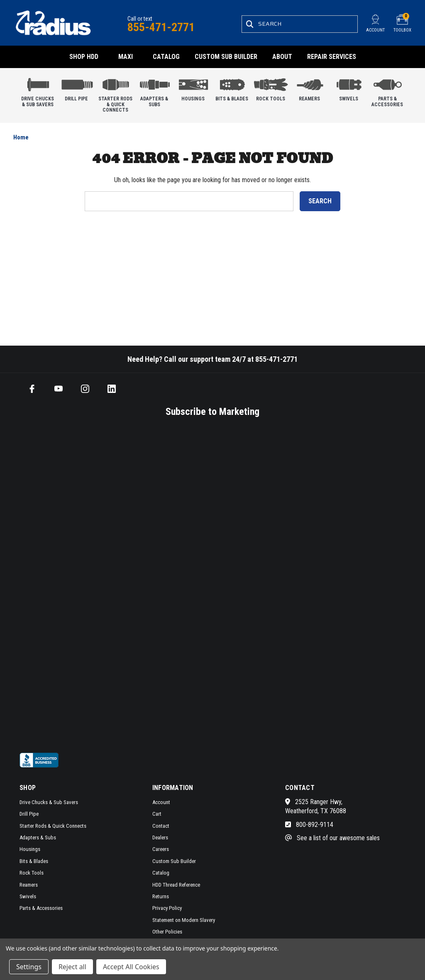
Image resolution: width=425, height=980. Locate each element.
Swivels (349, 88)
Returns (161, 896)
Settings (29, 967)
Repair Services (332, 57)
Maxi (126, 57)
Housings (193, 88)
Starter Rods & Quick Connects (116, 93)
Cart (157, 814)
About (282, 57)
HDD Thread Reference (176, 885)
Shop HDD (84, 57)
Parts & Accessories (387, 90)
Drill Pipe (77, 88)
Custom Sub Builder (226, 57)
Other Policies (167, 932)
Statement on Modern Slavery (184, 920)
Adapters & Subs (155, 90)
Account (161, 802)
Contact (161, 826)
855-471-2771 (161, 27)
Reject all (72, 967)
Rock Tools (271, 88)
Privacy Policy (167, 908)
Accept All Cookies (131, 967)
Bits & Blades (232, 88)
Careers (161, 849)
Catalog (166, 57)
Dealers (160, 837)
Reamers (310, 88)
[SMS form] (194, 584)
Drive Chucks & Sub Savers (38, 90)
